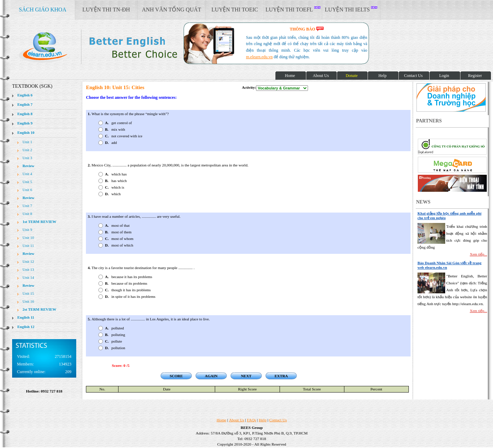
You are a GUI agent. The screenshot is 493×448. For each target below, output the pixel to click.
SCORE (176, 376)
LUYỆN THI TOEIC (235, 10)
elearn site (110, 47)
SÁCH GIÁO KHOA (43, 10)
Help (263, 420)
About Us (237, 420)
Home (221, 420)
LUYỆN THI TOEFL (293, 9)
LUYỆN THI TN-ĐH (106, 10)
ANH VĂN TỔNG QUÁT (171, 10)
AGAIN (211, 376)
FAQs (252, 420)
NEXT (246, 376)
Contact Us (278, 420)
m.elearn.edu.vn (259, 57)
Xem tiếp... (478, 254)
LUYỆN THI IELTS (351, 9)
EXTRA (281, 376)
